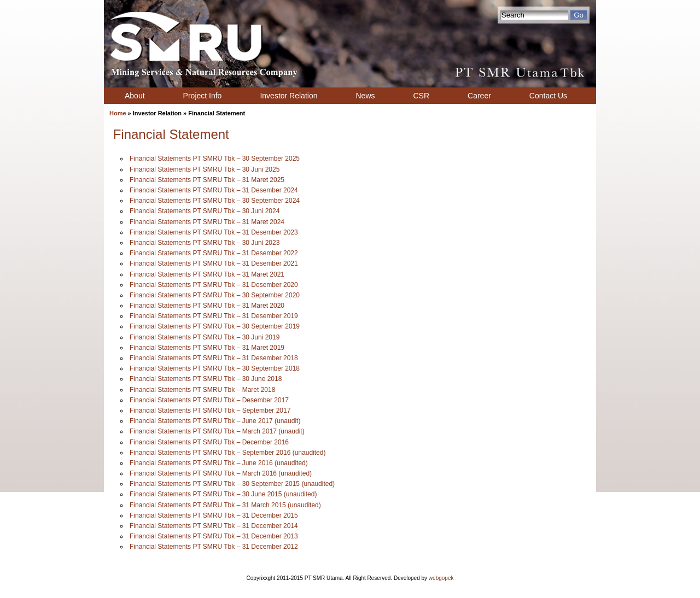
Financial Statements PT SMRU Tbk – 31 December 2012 (214, 547)
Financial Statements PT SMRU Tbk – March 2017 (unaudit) (217, 431)
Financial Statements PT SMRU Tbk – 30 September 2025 (215, 159)
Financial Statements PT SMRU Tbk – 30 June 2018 (206, 379)
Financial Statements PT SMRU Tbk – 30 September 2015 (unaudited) (232, 484)
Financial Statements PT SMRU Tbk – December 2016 (209, 442)
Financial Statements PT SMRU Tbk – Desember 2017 (209, 400)
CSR (422, 96)
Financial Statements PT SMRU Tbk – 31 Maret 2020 (207, 306)
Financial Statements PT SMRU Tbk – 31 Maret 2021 (207, 274)
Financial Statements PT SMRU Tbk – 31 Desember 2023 (214, 232)
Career (479, 96)
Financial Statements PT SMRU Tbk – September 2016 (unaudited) (227, 453)
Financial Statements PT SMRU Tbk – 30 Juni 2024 (205, 211)
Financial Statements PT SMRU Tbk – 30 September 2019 (215, 326)
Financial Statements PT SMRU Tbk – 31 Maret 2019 (207, 348)
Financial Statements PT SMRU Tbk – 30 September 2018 (215, 368)
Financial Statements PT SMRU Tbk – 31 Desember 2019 (214, 316)
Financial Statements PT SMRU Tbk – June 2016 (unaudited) (219, 463)
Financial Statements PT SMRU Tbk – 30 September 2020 (215, 295)
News (365, 96)
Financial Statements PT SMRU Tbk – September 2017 (210, 411)
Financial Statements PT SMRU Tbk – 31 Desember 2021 (214, 263)
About (135, 96)
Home (118, 113)
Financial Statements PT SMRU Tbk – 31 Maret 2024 (207, 222)
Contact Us (548, 96)
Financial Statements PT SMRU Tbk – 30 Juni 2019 (205, 337)
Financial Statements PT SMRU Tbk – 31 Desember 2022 (214, 253)
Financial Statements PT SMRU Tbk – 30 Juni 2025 (205, 169)
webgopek (441, 578)
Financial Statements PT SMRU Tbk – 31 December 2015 (214, 515)
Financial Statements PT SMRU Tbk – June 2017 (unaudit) (215, 421)
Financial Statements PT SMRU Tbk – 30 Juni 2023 (205, 243)
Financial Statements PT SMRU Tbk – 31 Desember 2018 (214, 358)
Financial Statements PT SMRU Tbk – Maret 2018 (202, 390)
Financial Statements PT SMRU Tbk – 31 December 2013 (214, 536)
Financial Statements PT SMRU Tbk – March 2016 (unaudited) (221, 473)
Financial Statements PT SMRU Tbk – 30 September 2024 (215, 201)
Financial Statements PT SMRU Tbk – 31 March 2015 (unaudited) (225, 505)
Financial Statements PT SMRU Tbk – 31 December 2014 (214, 526)
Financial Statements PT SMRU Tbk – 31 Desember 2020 (214, 285)
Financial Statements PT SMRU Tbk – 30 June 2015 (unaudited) (223, 494)
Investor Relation (288, 96)
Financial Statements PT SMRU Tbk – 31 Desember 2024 (214, 190)
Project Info (203, 96)
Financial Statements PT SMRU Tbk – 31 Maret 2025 (207, 180)
